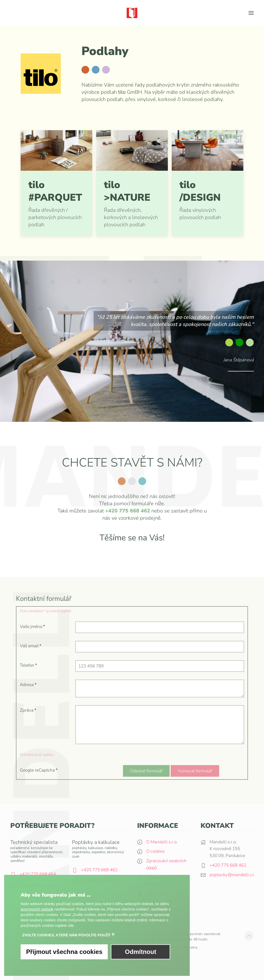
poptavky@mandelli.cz (232, 876)
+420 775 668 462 (128, 511)
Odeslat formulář (146, 771)
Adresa (28, 685)
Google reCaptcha (39, 770)
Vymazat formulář (195, 771)
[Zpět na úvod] (132, 13)
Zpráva (28, 710)
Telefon (28, 665)
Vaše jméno (32, 627)
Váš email (31, 646)
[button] (251, 13)
